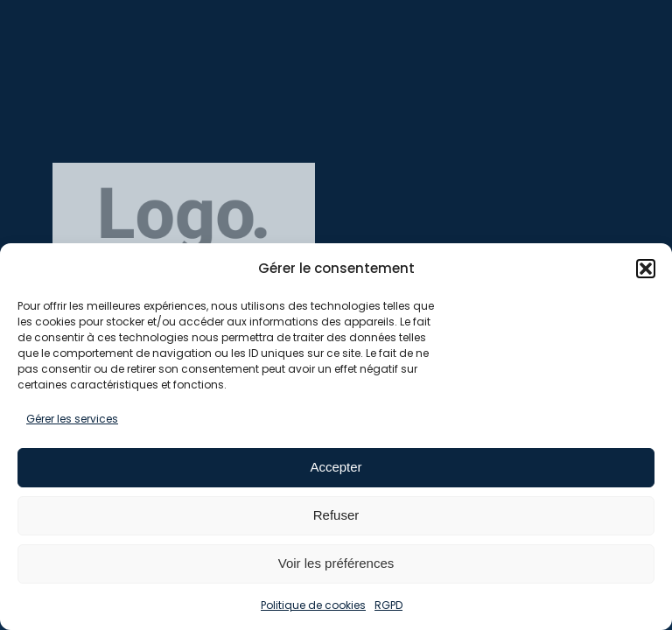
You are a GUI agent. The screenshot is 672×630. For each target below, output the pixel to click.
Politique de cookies (313, 605)
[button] (646, 269)
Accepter (336, 467)
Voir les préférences (336, 563)
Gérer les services (72, 419)
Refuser (336, 515)
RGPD (388, 605)
